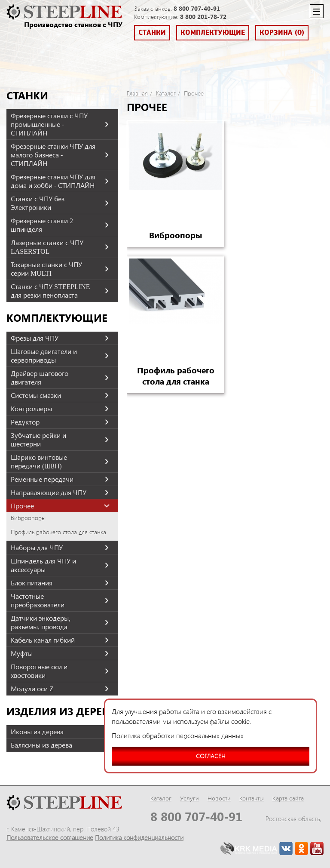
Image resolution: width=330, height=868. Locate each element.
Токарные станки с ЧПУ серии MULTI (46, 269)
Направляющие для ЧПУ (49, 492)
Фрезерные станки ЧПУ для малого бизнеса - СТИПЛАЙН (53, 155)
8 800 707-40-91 (197, 8)
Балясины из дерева (41, 745)
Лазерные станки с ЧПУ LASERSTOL (47, 247)
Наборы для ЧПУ (37, 548)
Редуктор (25, 422)
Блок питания (32, 583)
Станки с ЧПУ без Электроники (38, 203)
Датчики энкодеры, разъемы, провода (41, 622)
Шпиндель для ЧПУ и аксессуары (43, 565)
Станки (152, 33)
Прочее (22, 506)
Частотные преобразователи (38, 600)
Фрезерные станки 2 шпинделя (42, 225)
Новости (219, 799)
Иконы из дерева (37, 732)
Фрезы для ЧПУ (35, 338)
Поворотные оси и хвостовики (39, 671)
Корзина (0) (282, 33)
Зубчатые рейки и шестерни (38, 440)
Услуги (189, 799)
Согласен (168, 753)
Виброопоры (28, 518)
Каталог (166, 93)
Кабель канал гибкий (43, 640)
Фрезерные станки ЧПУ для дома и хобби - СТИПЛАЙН (53, 181)
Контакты (252, 799)
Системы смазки (36, 395)
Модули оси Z (32, 689)
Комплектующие (213, 33)
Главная (137, 93)
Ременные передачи (42, 479)
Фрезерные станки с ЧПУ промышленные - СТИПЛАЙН (49, 124)
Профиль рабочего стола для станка (58, 532)
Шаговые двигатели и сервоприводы (44, 356)
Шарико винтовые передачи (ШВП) (39, 462)
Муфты (22, 653)
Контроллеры (31, 409)
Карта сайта (288, 799)
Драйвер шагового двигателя (40, 378)
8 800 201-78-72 (203, 17)
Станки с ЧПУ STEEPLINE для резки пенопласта (50, 291)
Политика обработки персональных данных (178, 735)
